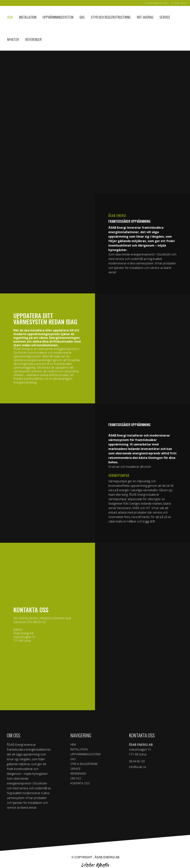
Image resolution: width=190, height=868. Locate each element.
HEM (74, 745)
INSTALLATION (81, 750)
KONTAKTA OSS (81, 785)
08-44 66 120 (138, 761)
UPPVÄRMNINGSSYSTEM (88, 755)
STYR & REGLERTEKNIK (86, 765)
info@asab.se (138, 767)
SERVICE (76, 770)
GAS (73, 760)
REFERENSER (79, 775)
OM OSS (76, 780)
